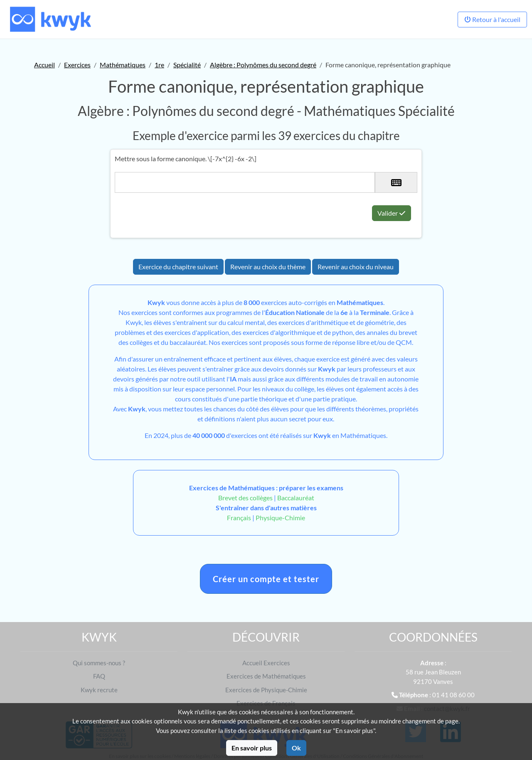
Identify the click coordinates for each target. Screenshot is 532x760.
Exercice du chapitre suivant (178, 267)
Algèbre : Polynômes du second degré (263, 65)
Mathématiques (123, 65)
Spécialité (187, 65)
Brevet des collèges (246, 498)
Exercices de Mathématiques (266, 676)
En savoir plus (252, 748)
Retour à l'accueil (492, 19)
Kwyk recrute (99, 690)
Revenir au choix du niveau (356, 267)
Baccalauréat (296, 498)
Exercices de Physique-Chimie (266, 690)
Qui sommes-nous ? (99, 663)
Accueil (44, 65)
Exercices (77, 65)
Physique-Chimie (280, 518)
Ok (296, 748)
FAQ (99, 676)
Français (239, 518)
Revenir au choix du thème (268, 267)
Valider (392, 213)
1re (159, 65)
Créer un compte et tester (266, 579)
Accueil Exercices (266, 663)
